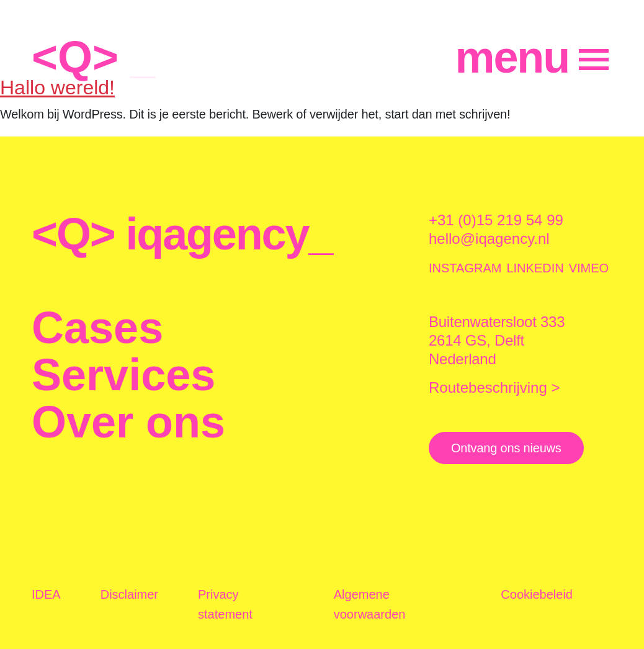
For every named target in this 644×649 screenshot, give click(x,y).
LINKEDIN (535, 268)
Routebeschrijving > (494, 387)
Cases (97, 328)
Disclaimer (129, 594)
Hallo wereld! (57, 87)
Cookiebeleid (537, 594)
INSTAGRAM (465, 268)
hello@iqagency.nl (489, 239)
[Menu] (532, 58)
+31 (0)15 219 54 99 (496, 220)
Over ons (128, 422)
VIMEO (589, 268)
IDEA (46, 594)
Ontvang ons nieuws (506, 448)
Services (123, 375)
